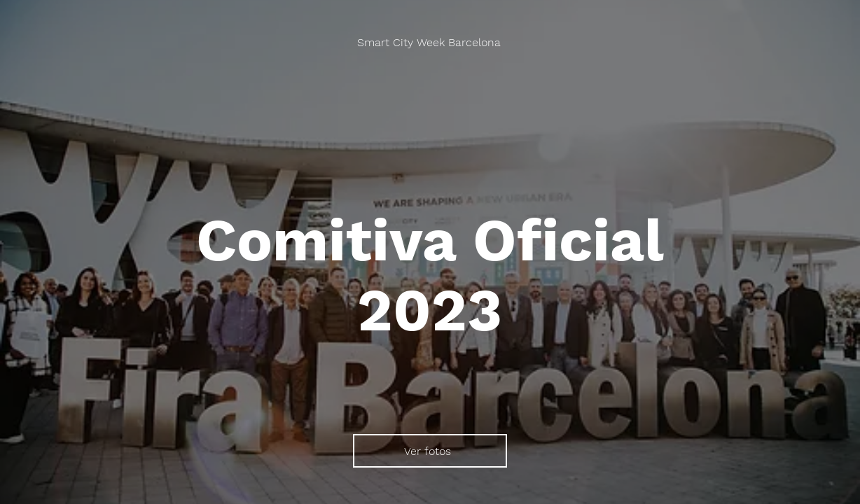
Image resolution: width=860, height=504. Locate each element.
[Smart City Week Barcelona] (430, 42)
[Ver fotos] (430, 451)
